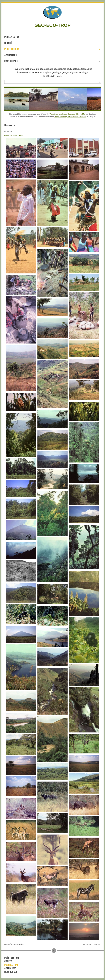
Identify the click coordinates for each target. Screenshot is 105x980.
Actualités (11, 55)
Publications (53, 49)
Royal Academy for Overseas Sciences (70, 117)
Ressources (53, 61)
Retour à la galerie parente (14, 135)
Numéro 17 (97, 944)
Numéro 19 (21, 944)
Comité (8, 43)
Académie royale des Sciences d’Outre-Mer (68, 114)
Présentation (12, 37)
